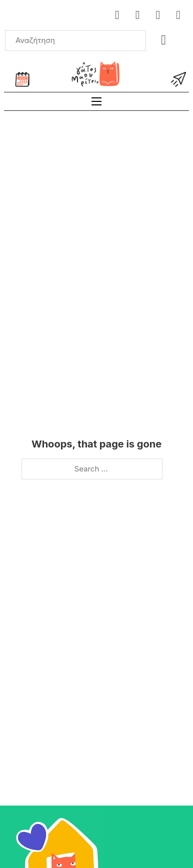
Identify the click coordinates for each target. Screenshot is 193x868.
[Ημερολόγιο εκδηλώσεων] (22, 79)
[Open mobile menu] (96, 101)
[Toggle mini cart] (163, 40)
